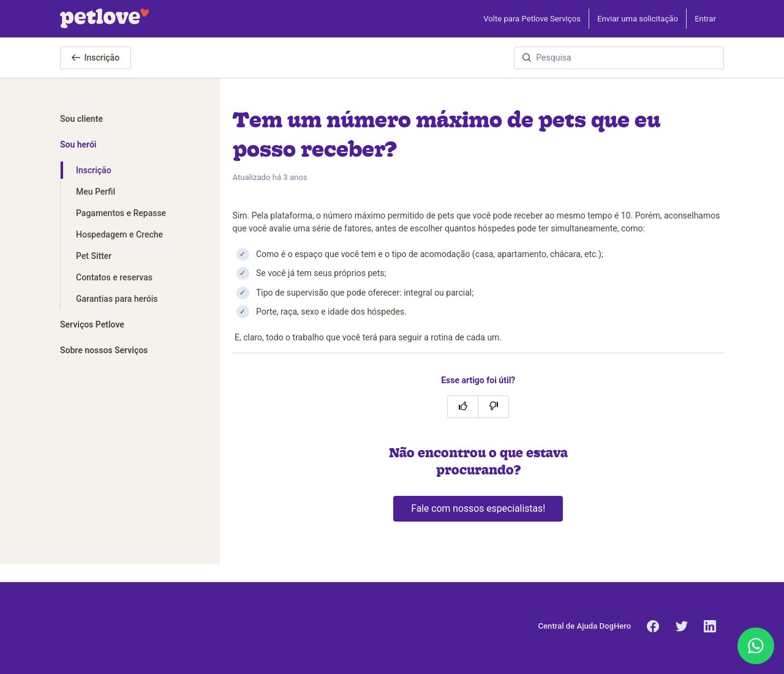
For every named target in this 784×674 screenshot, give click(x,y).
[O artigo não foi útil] (493, 407)
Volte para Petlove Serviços (532, 19)
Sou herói (78, 144)
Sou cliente (81, 119)
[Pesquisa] (619, 58)
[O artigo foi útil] (463, 407)
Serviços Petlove (92, 324)
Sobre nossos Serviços (104, 350)
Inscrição (96, 58)
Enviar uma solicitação (638, 19)
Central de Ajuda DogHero (585, 626)
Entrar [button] (705, 19)
